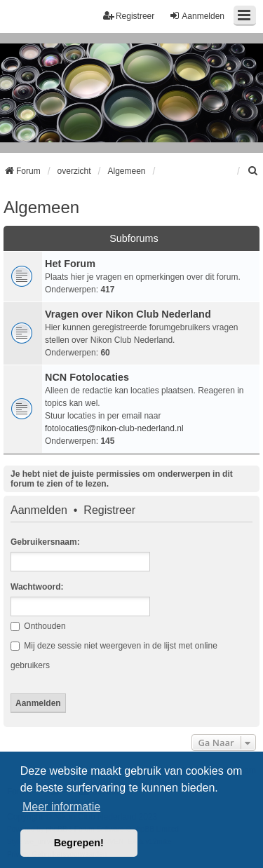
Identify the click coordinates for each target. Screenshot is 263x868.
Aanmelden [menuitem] (197, 16)
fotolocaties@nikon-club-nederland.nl (114, 428)
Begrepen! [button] (79, 843)
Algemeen (41, 207)
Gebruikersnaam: (45, 542)
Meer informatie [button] (61, 807)
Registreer (109, 510)
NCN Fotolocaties (87, 377)
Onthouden (38, 626)
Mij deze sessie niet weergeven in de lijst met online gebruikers (114, 656)
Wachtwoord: (37, 587)
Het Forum (70, 264)
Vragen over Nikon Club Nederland (128, 314)
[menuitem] (253, 171)
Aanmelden (39, 510)
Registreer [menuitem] (129, 16)
